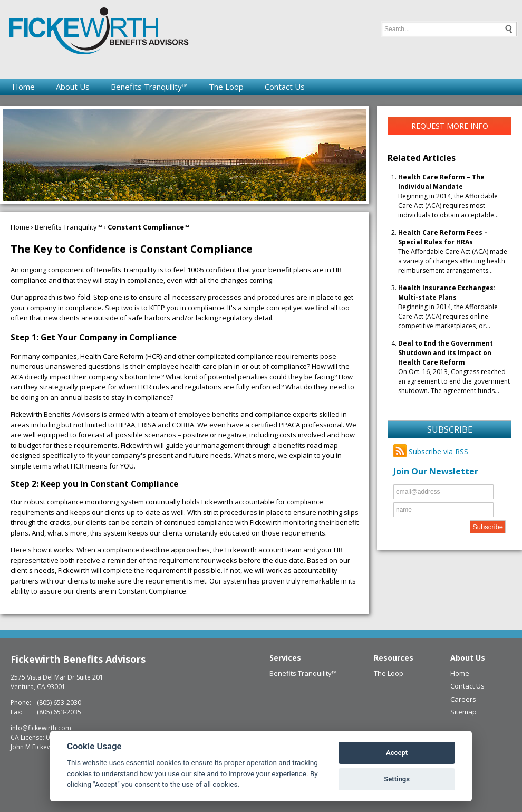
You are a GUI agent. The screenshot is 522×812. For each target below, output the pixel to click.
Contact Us (285, 87)
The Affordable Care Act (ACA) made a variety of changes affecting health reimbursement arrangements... (453, 251)
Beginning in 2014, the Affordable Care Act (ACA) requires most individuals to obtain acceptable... (448, 196)
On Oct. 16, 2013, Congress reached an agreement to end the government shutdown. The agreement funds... (454, 367)
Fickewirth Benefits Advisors (78, 659)
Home (23, 87)
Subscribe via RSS (431, 451)
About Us (73, 87)
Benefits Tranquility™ (149, 87)
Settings (397, 779)
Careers (463, 699)
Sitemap (463, 712)
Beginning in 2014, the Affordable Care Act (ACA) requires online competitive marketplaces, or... (448, 307)
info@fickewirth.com (41, 728)
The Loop (226, 87)
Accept (397, 753)
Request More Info (450, 126)
